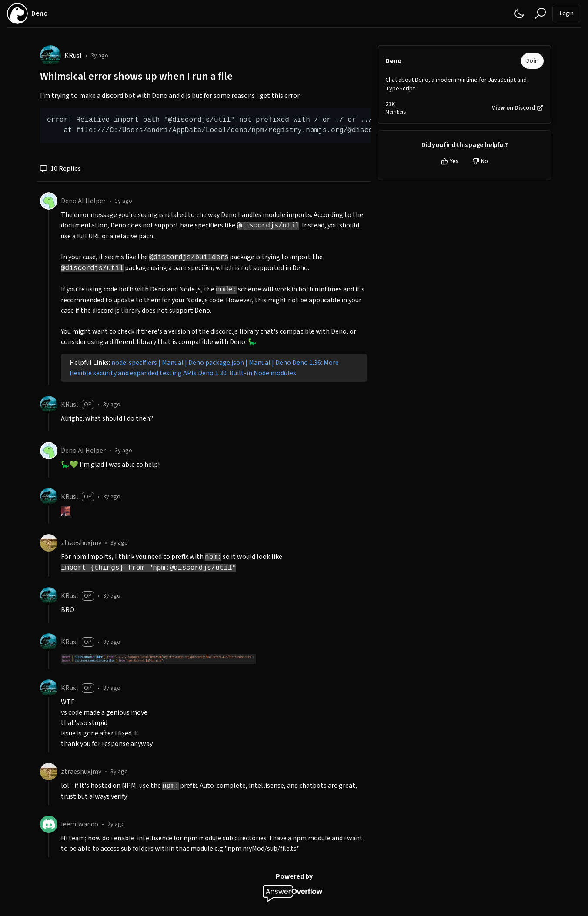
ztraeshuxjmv (81, 543)
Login (567, 13)
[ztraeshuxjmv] (49, 543)
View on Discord (518, 108)
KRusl (73, 56)
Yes (450, 161)
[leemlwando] (49, 824)
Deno (394, 61)
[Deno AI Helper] (49, 201)
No (480, 161)
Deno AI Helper (83, 201)
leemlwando (80, 824)
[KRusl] (50, 56)
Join (532, 61)
